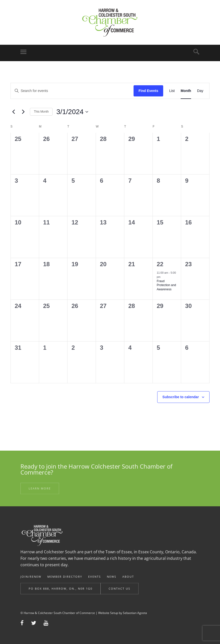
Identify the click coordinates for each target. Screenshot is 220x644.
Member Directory (65, 582)
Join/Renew (31, 582)
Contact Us (119, 593)
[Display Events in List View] (172, 91)
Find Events (148, 91)
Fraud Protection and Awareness (166, 285)
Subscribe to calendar (181, 397)
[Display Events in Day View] (200, 91)
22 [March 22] (160, 264)
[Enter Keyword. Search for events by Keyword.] (72, 91)
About (128, 582)
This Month (41, 112)
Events (95, 582)
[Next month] (23, 112)
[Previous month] (13, 112)
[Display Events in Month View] (186, 91)
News (112, 582)
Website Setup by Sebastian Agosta (123, 617)
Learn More (40, 492)
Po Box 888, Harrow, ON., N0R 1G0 (61, 593)
